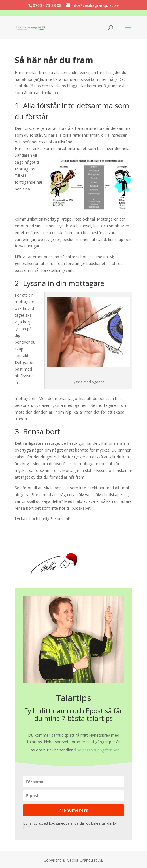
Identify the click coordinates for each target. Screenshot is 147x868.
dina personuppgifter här (96, 750)
